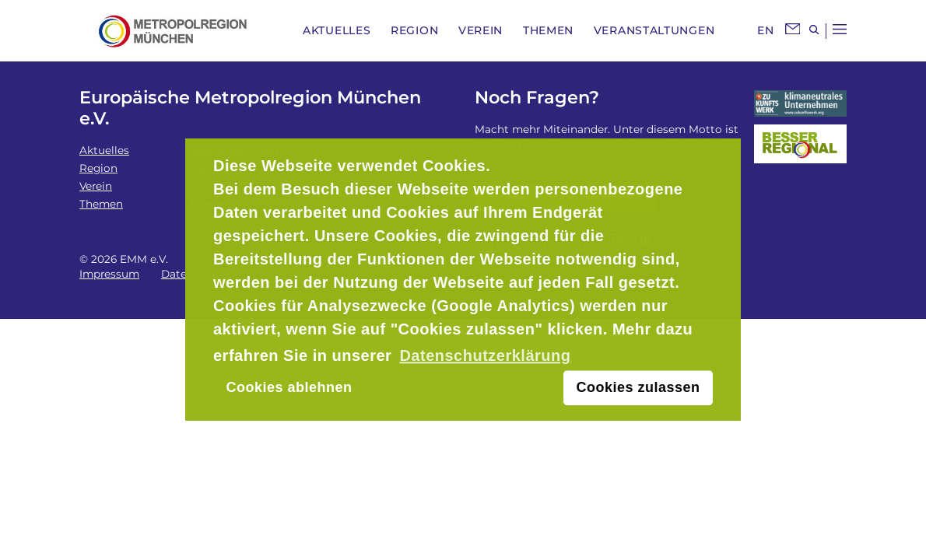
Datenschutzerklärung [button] (485, 355)
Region (414, 30)
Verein (481, 30)
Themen (548, 30)
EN (765, 30)
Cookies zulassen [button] (638, 388)
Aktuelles (337, 30)
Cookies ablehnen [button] (289, 388)
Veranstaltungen (654, 30)
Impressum (109, 274)
